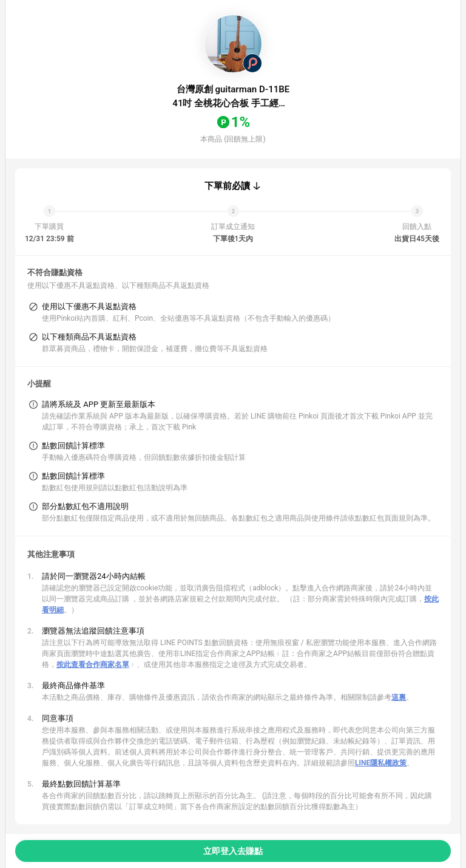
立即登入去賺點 (233, 851)
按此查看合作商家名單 (93, 665)
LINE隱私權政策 (381, 763)
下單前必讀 (227, 186)
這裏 (399, 697)
